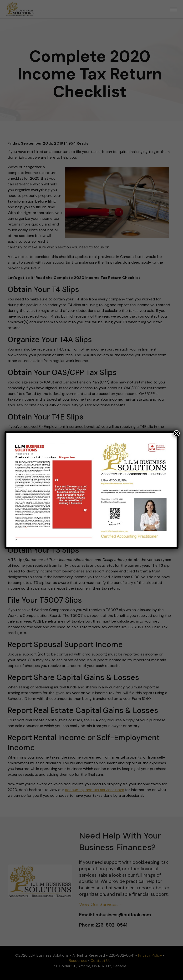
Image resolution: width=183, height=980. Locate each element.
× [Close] (177, 433)
